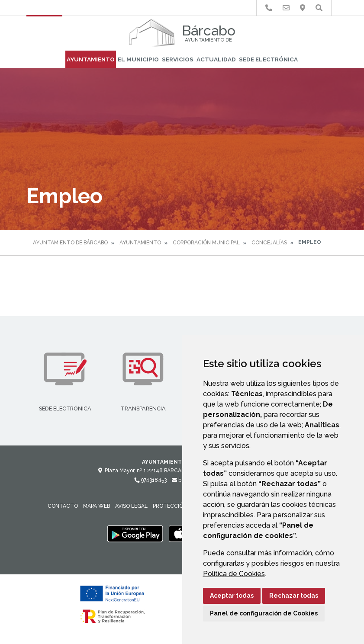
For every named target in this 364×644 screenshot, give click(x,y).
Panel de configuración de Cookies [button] (264, 613)
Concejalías (269, 243)
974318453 (150, 480)
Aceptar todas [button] (232, 596)
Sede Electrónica (268, 59)
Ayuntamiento (91, 59)
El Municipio (138, 59)
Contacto (63, 506)
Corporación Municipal (206, 243)
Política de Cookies (234, 574)
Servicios (178, 59)
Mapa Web (97, 506)
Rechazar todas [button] (294, 596)
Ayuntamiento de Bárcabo (70, 243)
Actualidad (216, 59)
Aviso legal (131, 506)
